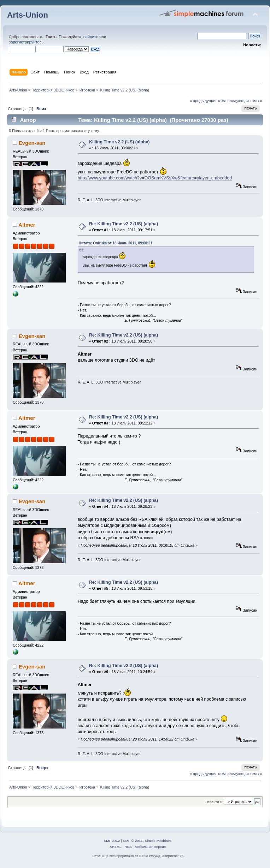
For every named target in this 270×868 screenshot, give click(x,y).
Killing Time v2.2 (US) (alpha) (119, 142)
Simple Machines (158, 841)
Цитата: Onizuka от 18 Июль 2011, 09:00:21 (116, 243)
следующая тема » (245, 101)
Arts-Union (28, 15)
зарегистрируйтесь (26, 42)
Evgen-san (32, 143)
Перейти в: (214, 802)
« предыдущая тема (208, 101)
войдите (91, 37)
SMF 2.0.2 (112, 841)
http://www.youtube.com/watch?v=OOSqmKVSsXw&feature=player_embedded (155, 178)
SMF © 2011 (133, 841)
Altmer (27, 225)
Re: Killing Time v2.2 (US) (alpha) (124, 224)
